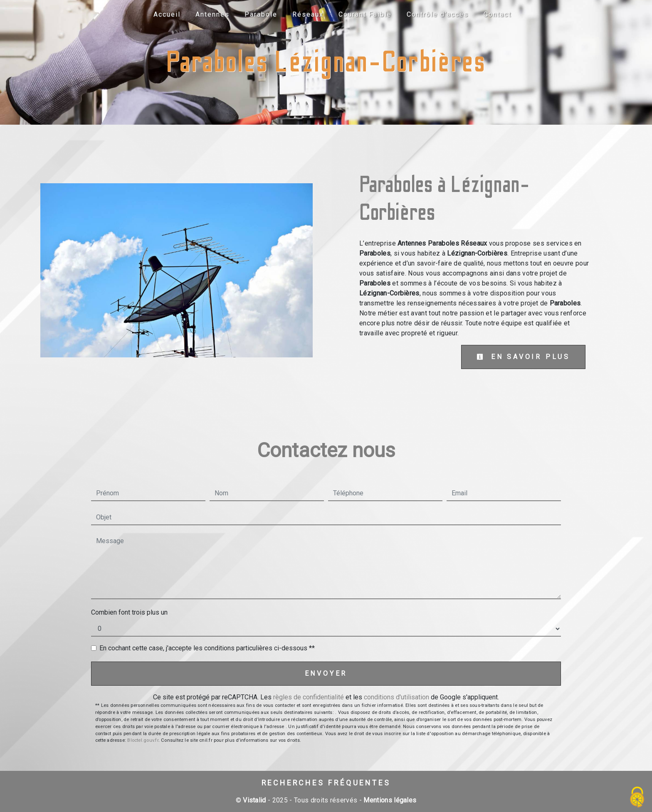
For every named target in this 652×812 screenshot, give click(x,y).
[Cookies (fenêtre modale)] (637, 798)
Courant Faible (365, 14)
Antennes (212, 14)
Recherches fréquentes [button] (326, 783)
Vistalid (254, 800)
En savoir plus (523, 357)
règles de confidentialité (309, 697)
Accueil (167, 14)
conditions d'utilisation (396, 697)
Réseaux (308, 14)
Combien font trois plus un (129, 612)
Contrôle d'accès (438, 14)
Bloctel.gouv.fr (143, 740)
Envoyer (326, 673)
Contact (498, 14)
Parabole (261, 14)
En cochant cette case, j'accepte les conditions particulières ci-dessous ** (207, 648)
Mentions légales (389, 800)
